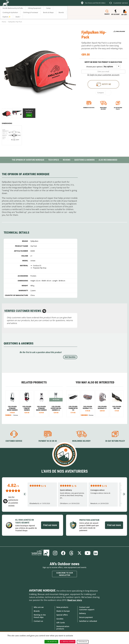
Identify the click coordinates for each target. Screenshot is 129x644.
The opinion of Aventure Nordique (28, 160)
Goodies (60, 619)
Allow (29, 115)
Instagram (55, 553)
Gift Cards (61, 623)
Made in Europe (63, 611)
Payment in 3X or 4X (48, 441)
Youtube (88, 553)
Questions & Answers (84, 160)
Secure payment (86, 617)
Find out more (50, 525)
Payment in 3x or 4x (89, 108)
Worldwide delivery (103, 108)
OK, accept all (51, 642)
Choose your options (94, 67)
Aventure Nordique (42, 591)
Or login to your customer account (103, 75)
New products (62, 607)
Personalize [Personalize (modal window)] (83, 642)
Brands (37, 611)
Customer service (14, 441)
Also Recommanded (108, 160)
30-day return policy (118, 108)
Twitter (79, 553)
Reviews (67, 160)
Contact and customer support (87, 608)
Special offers (62, 615)
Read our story (75, 600)
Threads (71, 553)
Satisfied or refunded (88, 621)
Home (4, 22)
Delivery (82, 613)
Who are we (39, 607)
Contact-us (38, 621)
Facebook (63, 553)
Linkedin (96, 553)
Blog (40, 553)
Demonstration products (63, 628)
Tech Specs (54, 160)
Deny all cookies (68, 642)
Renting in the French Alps (40, 616)
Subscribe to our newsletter (65, 574)
